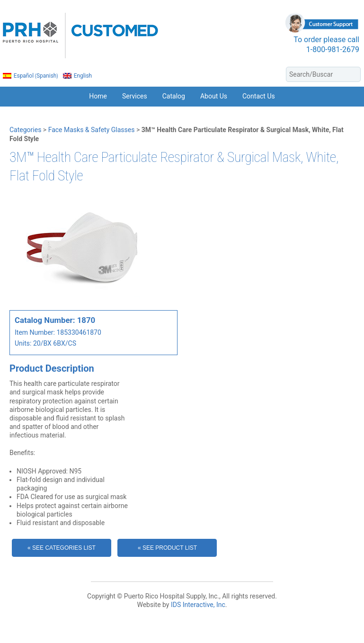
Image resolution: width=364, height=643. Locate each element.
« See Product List (167, 548)
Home (98, 96)
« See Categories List (62, 548)
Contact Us (259, 96)
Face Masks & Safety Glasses (92, 130)
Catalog (174, 96)
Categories (25, 130)
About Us (214, 96)
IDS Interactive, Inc (198, 605)
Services (135, 96)
